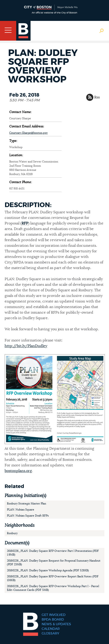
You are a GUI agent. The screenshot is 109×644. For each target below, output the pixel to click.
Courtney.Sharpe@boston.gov (28, 133)
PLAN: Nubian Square (21, 510)
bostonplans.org (18, 471)
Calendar (51, 629)
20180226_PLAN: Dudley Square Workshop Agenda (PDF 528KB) (48, 570)
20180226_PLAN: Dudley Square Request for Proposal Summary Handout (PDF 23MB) (54, 563)
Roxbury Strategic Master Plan (26, 504)
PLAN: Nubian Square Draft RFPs (28, 516)
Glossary (50, 634)
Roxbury (12, 533)
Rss (97, 97)
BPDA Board (53, 620)
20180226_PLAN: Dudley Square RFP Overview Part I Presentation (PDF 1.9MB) (53, 553)
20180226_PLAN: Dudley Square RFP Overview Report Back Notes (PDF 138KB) (53, 578)
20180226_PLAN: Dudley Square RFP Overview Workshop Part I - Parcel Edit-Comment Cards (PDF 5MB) (53, 588)
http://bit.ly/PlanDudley (26, 346)
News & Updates (56, 624)
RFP (25, 223)
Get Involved (54, 615)
